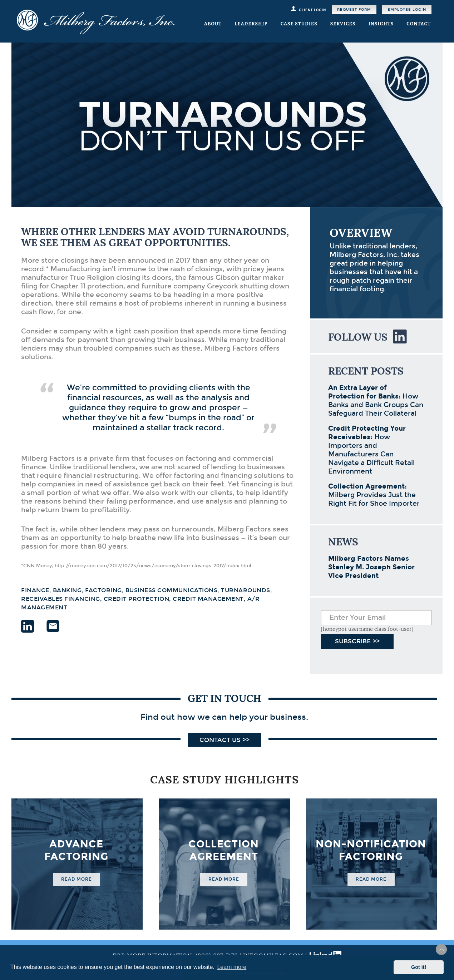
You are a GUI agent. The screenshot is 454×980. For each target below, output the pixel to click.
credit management (208, 599)
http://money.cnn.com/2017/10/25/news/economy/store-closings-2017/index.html (153, 566)
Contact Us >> (224, 740)
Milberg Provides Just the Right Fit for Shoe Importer (374, 495)
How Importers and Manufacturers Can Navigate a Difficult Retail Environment (371, 450)
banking (67, 590)
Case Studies (299, 24)
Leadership (251, 24)
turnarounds (246, 590)
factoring (103, 590)
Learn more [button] (232, 967)
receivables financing (61, 599)
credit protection (137, 599)
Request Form (354, 10)
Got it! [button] (419, 967)
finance (35, 590)
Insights (381, 24)
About (213, 24)
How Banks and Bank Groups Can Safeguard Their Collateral (376, 400)
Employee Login (407, 10)
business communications (172, 590)
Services (343, 24)
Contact (419, 24)
